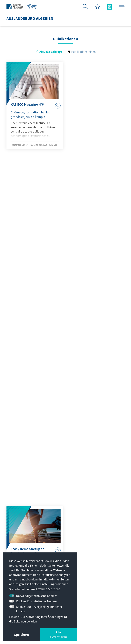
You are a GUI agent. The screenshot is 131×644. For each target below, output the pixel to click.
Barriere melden (88, 622)
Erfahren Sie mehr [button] (48, 589)
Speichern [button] (22, 635)
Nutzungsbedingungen (99, 617)
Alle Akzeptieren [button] (58, 635)
